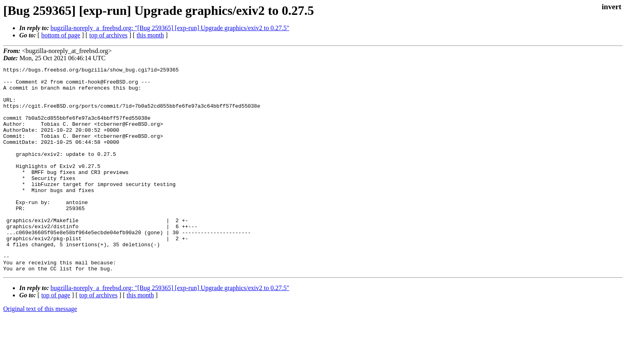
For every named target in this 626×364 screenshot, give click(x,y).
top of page (56, 336)
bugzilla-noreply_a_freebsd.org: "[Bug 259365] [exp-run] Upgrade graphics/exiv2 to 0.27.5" (170, 28)
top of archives (108, 35)
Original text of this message (40, 350)
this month (150, 35)
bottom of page (61, 35)
